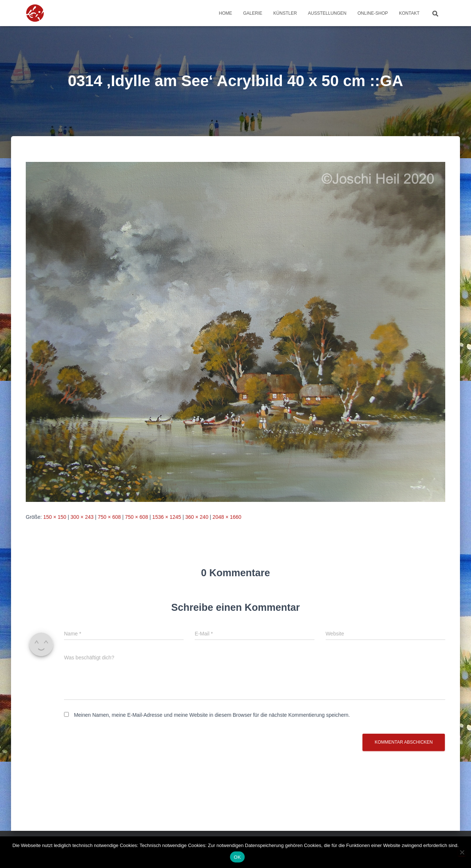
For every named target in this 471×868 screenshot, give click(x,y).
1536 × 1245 (167, 517)
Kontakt (409, 13)
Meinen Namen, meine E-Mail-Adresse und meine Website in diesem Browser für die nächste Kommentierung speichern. (212, 715)
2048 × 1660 (227, 517)
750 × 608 (109, 517)
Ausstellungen (327, 13)
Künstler (285, 13)
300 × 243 (82, 517)
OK (237, 857)
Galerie (253, 13)
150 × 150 (55, 517)
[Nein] (462, 852)
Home (226, 13)
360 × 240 (197, 517)
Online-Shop (373, 13)
